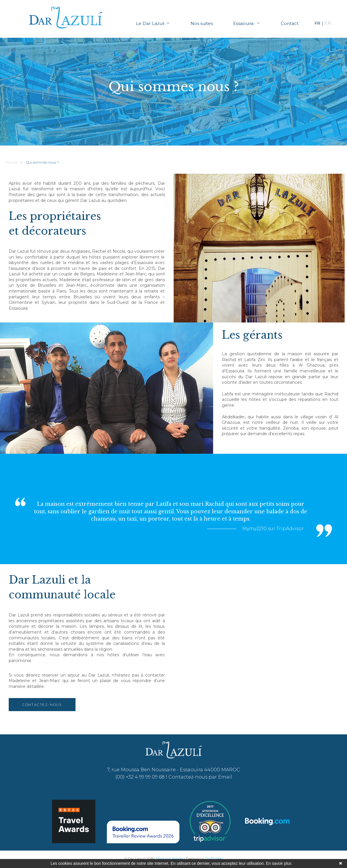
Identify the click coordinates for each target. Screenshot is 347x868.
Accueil (12, 162)
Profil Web (214, 859)
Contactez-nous (42, 705)
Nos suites (202, 23)
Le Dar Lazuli (153, 23)
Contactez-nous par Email (200, 777)
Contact (290, 23)
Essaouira (247, 23)
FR (317, 23)
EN (328, 23)
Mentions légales (170, 859)
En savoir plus (279, 863)
